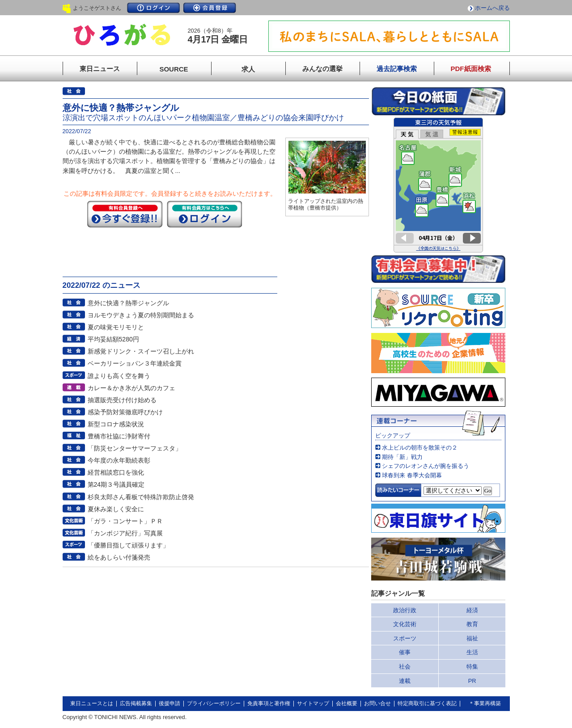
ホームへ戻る (492, 8)
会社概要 (347, 703)
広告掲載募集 (136, 703)
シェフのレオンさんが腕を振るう (426, 466)
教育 (472, 624)
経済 (472, 610)
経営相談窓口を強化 (116, 472)
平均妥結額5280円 (113, 339)
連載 (405, 681)
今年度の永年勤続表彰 (119, 460)
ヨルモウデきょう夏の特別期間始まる (141, 315)
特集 (472, 667)
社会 (405, 667)
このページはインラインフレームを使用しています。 (438, 185)
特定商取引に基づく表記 (427, 703)
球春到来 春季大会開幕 (412, 475)
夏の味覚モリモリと (116, 327)
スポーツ (405, 638)
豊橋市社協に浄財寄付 (119, 436)
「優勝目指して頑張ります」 (128, 545)
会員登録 (210, 8)
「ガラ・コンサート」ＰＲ (125, 521)
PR (472, 681)
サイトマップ (313, 703)
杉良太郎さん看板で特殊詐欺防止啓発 (141, 497)
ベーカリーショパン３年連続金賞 (135, 363)
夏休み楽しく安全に (116, 509)
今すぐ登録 (125, 214)
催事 (405, 652)
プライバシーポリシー (214, 703)
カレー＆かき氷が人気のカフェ (131, 388)
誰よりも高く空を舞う (119, 376)
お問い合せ (377, 703)
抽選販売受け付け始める (122, 400)
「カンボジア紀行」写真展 (125, 533)
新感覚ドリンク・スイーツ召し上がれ (141, 351)
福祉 (472, 638)
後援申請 (169, 703)
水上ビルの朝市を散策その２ (420, 448)
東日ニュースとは (92, 703)
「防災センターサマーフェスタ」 (135, 448)
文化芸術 (405, 624)
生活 (472, 652)
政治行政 (405, 610)
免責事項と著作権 (269, 703)
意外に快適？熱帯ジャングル (128, 303)
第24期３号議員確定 (116, 484)
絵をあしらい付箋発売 (119, 557)
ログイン (153, 8)
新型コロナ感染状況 (116, 424)
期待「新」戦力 (402, 457)
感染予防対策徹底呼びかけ (125, 412)
